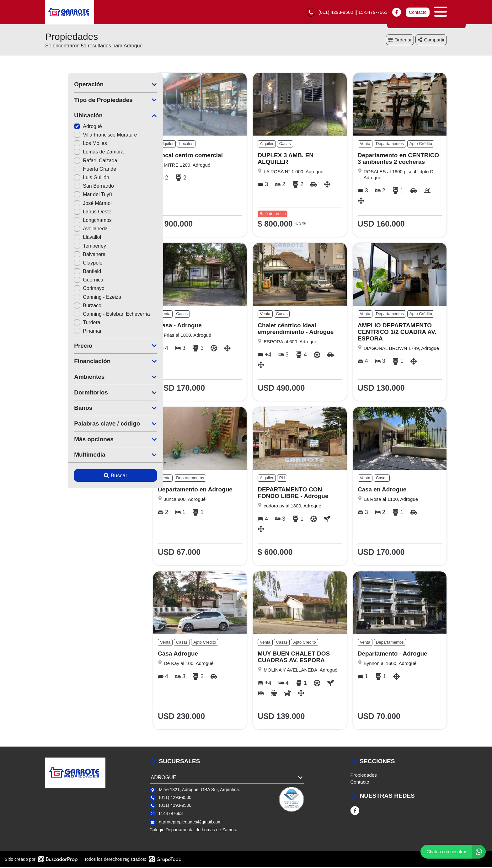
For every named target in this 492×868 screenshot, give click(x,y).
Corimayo (67, 289)
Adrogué (65, 127)
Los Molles (68, 144)
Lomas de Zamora (76, 153)
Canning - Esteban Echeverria (89, 315)
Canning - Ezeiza (75, 298)
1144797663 (171, 814)
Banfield (65, 272)
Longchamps (70, 221)
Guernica (66, 281)
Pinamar (65, 332)
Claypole (66, 264)
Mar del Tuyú (70, 195)
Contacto (418, 13)
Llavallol (65, 238)
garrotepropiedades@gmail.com (190, 823)
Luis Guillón (69, 178)
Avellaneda (68, 230)
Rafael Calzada (73, 161)
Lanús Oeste (70, 213)
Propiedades (364, 776)
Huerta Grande (72, 170)
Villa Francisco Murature (83, 136)
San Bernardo (71, 187)
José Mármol (70, 204)
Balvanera (67, 255)
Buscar (93, 477)
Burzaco (65, 306)
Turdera (64, 323)
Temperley (67, 246)
